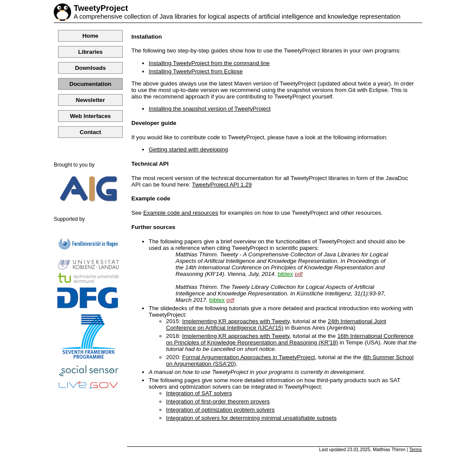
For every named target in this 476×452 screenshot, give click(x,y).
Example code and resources (181, 213)
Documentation (90, 84)
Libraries (90, 52)
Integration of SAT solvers (199, 393)
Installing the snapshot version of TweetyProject (210, 109)
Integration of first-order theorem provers (218, 401)
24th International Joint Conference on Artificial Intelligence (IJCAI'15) (276, 324)
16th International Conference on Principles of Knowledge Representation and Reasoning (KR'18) (290, 339)
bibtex (285, 274)
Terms (416, 449)
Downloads (90, 68)
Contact (91, 132)
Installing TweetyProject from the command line (209, 63)
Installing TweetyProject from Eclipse (196, 71)
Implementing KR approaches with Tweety (236, 321)
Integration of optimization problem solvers (220, 410)
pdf (299, 274)
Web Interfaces (90, 116)
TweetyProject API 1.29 (222, 185)
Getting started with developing (188, 149)
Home (90, 36)
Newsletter (90, 100)
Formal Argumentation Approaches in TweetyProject (248, 357)
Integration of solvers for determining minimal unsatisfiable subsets (251, 418)
